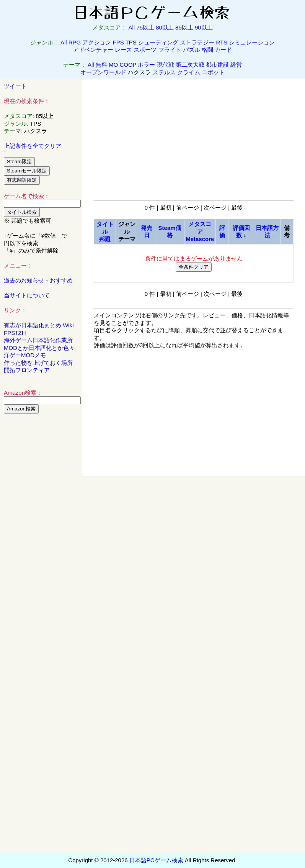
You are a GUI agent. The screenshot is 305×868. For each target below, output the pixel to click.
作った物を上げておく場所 (38, 363)
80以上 (165, 27)
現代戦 (166, 65)
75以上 (145, 27)
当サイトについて (27, 295)
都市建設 (217, 65)
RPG (75, 42)
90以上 (204, 27)
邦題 (105, 239)
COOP (128, 65)
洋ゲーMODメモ (25, 355)
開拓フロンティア (27, 370)
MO (113, 65)
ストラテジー (197, 42)
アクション (97, 42)
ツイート (15, 86)
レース (123, 50)
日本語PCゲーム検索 (156, 860)
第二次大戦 (190, 65)
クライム (189, 72)
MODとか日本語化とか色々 (39, 348)
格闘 (207, 50)
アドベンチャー (93, 50)
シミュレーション (252, 42)
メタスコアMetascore (200, 231)
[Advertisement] (41, 536)
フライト (170, 50)
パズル (192, 50)
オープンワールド (103, 72)
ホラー (146, 65)
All (132, 27)
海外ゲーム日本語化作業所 (38, 340)
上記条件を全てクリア (33, 146)
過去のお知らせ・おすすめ (38, 280)
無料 (101, 65)
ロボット (213, 72)
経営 (236, 65)
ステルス (164, 72)
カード (223, 50)
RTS (222, 42)
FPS (118, 42)
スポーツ (145, 50)
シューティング (158, 42)
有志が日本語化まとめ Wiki (39, 325)
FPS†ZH (15, 333)
